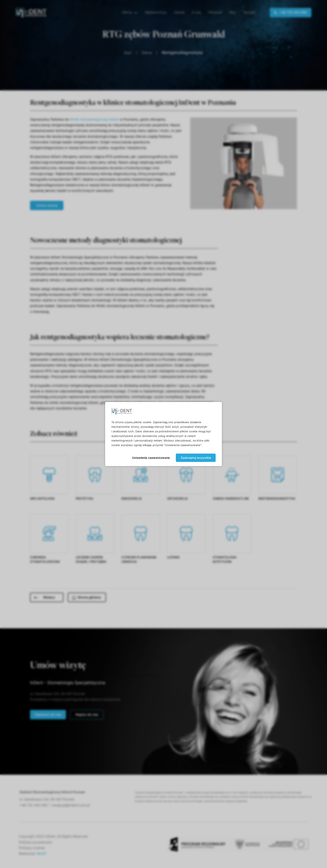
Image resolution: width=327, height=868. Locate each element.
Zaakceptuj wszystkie (196, 458)
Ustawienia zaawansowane (151, 458)
